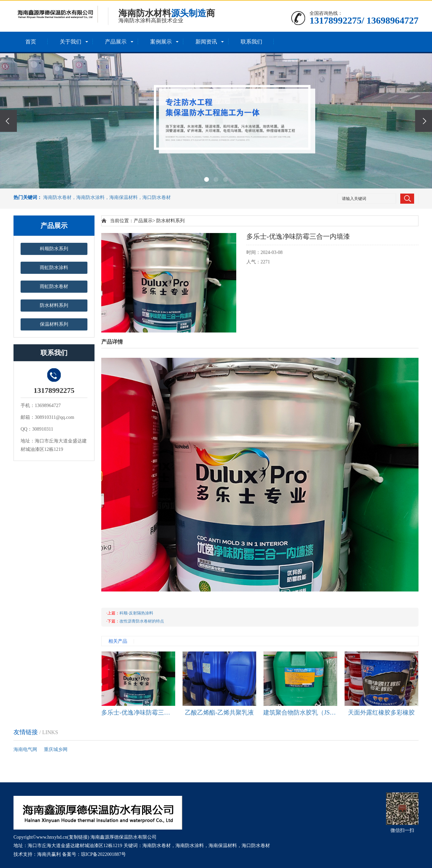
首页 (31, 42)
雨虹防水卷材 (54, 286)
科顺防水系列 (54, 249)
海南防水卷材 (157, 846)
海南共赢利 (49, 854)
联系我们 (251, 42)
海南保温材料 (223, 846)
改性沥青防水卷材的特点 (142, 621)
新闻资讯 (206, 42)
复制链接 (78, 837)
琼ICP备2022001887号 (104, 854)
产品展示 (116, 42)
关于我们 (71, 42)
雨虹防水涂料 (54, 268)
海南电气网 (25, 749)
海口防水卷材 (256, 846)
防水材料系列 (54, 305)
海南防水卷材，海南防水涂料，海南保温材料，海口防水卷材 (107, 197)
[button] (207, 179)
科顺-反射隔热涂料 (136, 613)
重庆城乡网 (56, 749)
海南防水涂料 (190, 846)
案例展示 (161, 42)
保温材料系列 (54, 324)
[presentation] (8, 121)
